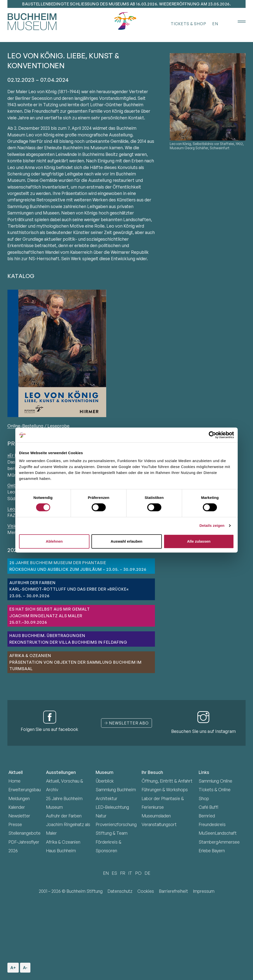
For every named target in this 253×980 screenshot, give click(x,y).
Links (204, 772)
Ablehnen (54, 541)
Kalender (17, 807)
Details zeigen (212, 525)
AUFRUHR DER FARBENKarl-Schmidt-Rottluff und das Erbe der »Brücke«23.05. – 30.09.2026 (69, 589)
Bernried (207, 816)
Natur (101, 816)
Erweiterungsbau (25, 789)
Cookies (146, 891)
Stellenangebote (24, 833)
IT (130, 873)
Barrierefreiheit (173, 891)
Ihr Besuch (152, 772)
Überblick (105, 781)
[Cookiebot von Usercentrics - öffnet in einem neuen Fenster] (212, 435)
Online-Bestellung (25, 426)
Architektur (106, 798)
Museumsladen (156, 816)
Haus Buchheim (61, 851)
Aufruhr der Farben (64, 816)
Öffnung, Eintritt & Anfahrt (167, 781)
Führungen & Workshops (165, 789)
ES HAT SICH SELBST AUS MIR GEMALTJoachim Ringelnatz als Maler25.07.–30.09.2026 (50, 616)
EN (215, 24)
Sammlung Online (215, 781)
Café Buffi (209, 807)
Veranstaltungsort (159, 824)
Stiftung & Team (112, 833)
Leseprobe (58, 426)
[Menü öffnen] (238, 22)
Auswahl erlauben (126, 541)
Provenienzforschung (116, 824)
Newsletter (19, 816)
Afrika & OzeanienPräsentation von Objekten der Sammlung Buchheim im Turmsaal (75, 662)
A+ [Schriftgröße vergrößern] (13, 966)
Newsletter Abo (126, 723)
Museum (105, 772)
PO (138, 873)
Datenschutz (120, 891)
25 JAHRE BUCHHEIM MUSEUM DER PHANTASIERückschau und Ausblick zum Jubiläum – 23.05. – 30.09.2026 (78, 566)
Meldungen (19, 798)
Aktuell (16, 772)
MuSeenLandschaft (218, 833)
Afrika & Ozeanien (63, 842)
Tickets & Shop (189, 24)
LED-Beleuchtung (112, 807)
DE (147, 873)
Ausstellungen (61, 772)
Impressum (204, 891)
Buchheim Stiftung (84, 891)
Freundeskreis (212, 824)
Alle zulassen (199, 541)
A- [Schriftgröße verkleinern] (25, 966)
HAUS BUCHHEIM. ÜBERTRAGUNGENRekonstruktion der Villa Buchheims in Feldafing (68, 639)
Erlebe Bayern (212, 851)
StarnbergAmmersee (219, 842)
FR (123, 873)
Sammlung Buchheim (116, 789)
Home (14, 781)
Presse (15, 824)
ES (114, 873)
